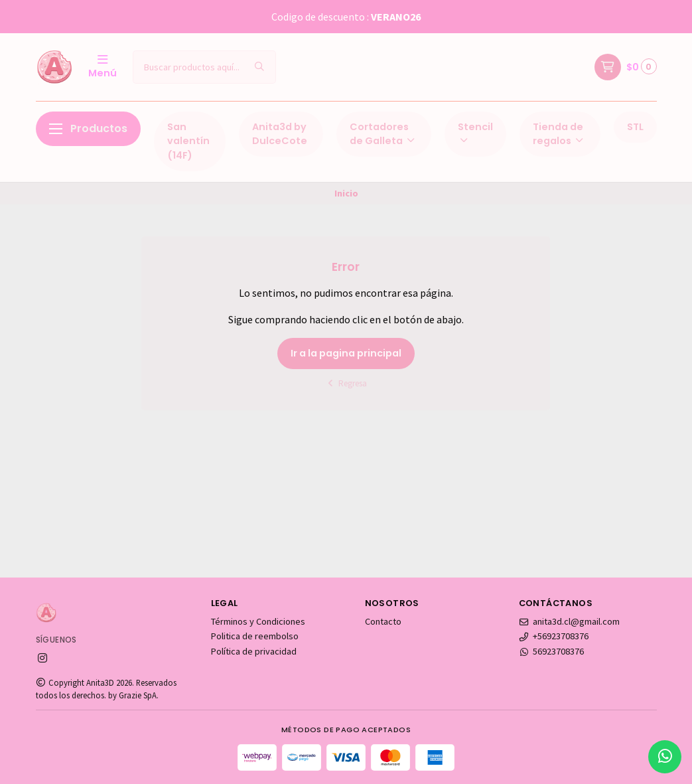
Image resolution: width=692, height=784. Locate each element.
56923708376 (552, 651)
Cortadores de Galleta (383, 134)
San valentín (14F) (188, 141)
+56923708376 (554, 636)
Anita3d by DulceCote (280, 134)
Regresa (346, 383)
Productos (88, 128)
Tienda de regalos (559, 134)
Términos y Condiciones (258, 621)
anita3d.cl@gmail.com (570, 621)
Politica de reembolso (255, 636)
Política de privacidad (254, 651)
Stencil (475, 133)
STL (635, 127)
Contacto (383, 621)
